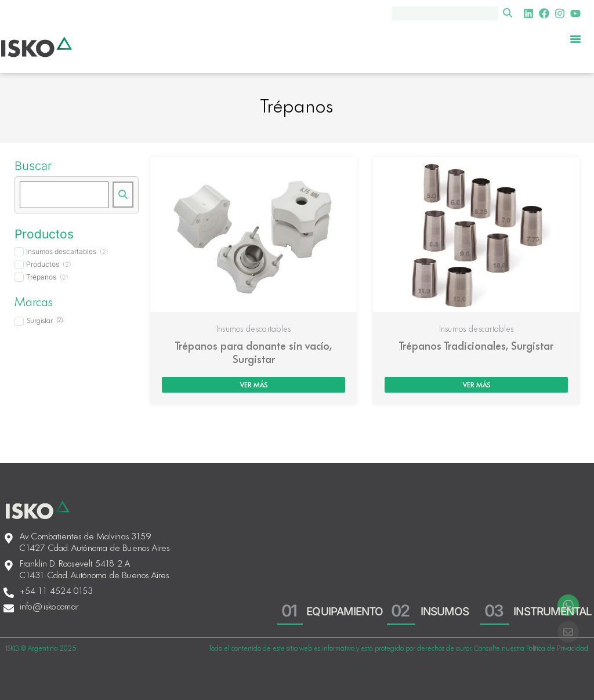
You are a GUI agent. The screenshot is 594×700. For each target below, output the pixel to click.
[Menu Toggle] (575, 39)
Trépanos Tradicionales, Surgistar (476, 347)
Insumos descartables (254, 329)
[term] (61, 252)
